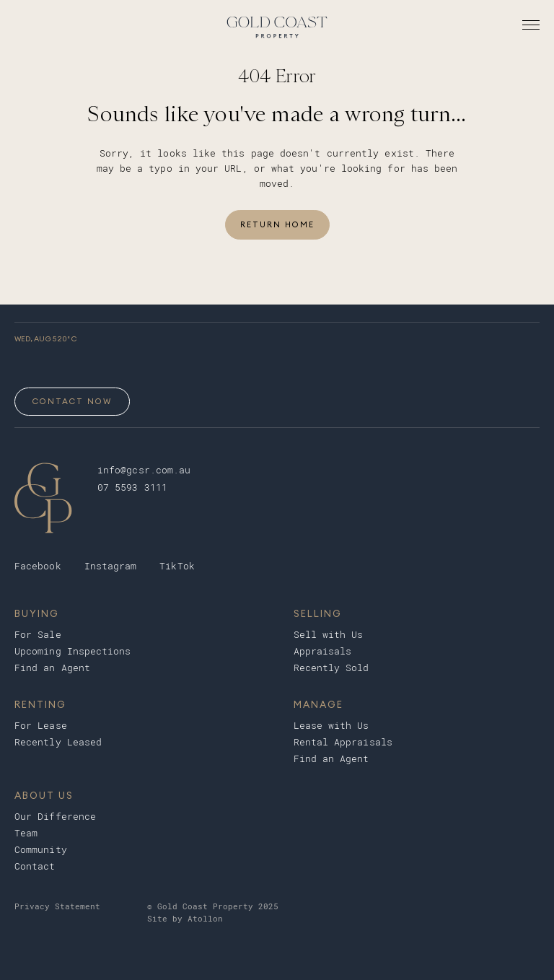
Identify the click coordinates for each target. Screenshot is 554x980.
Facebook (38, 566)
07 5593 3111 (132, 487)
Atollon (205, 919)
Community (41, 850)
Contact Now (72, 401)
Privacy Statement (57, 907)
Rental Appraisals (343, 742)
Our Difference (55, 817)
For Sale (38, 635)
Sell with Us (329, 635)
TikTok (177, 566)
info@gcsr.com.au (144, 470)
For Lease (41, 726)
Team (26, 833)
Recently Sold (331, 668)
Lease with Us (331, 726)
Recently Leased (58, 742)
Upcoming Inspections (73, 651)
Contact (35, 866)
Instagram (111, 566)
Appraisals (323, 651)
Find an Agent (52, 668)
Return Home (277, 224)
